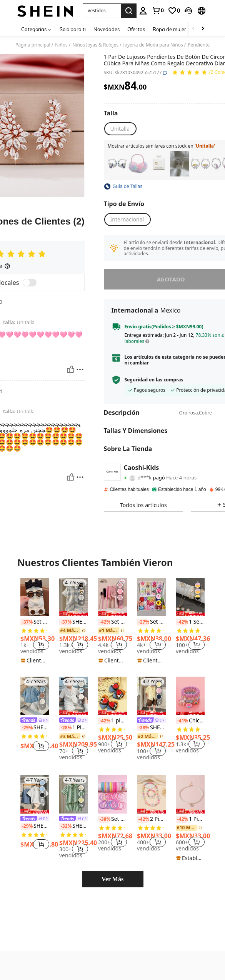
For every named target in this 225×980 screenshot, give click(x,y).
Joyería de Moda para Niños (153, 45)
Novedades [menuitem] (107, 29)
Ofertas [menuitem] (136, 29)
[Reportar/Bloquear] (80, 369)
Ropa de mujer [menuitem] (169, 29)
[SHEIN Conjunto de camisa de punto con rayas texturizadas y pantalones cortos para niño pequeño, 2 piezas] (74, 597)
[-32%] (65, 826)
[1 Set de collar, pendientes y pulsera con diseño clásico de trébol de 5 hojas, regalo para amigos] (190, 597)
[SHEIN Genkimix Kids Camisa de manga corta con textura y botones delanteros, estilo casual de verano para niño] (151, 696)
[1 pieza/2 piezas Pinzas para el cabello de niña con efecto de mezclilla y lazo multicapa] (112, 696)
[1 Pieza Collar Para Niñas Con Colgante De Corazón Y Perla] (190, 794)
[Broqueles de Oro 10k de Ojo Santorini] (180, 164)
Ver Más (112, 879)
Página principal (33, 45)
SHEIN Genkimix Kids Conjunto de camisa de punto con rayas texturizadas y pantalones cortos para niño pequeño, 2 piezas (74, 826)
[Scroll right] (203, 29)
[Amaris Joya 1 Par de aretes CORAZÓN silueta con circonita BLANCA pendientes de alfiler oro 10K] (159, 164)
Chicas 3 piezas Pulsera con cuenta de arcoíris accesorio (190, 721)
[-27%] (143, 622)
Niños (61, 45)
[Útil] (71, 369)
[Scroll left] (193, 29)
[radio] (120, 129)
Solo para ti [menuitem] (73, 29)
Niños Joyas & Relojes (95, 45)
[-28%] (65, 728)
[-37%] (26, 622)
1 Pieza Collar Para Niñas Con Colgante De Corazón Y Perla (190, 819)
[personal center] (143, 11)
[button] (102, 11)
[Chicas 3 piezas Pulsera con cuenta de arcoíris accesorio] (190, 696)
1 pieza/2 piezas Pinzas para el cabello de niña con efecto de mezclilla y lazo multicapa (112, 721)
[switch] (30, 283)
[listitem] (117, 164)
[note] (35, 661)
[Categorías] (37, 29)
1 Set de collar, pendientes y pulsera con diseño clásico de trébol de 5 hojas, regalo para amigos (190, 622)
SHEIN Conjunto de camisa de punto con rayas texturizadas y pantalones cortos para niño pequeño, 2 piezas (74, 622)
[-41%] (182, 721)
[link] (158, 10)
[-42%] (104, 622)
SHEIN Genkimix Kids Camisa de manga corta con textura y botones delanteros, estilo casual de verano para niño (151, 728)
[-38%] (104, 819)
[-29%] (26, 728)
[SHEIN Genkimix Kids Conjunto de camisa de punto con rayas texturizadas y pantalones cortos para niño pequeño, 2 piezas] (74, 794)
